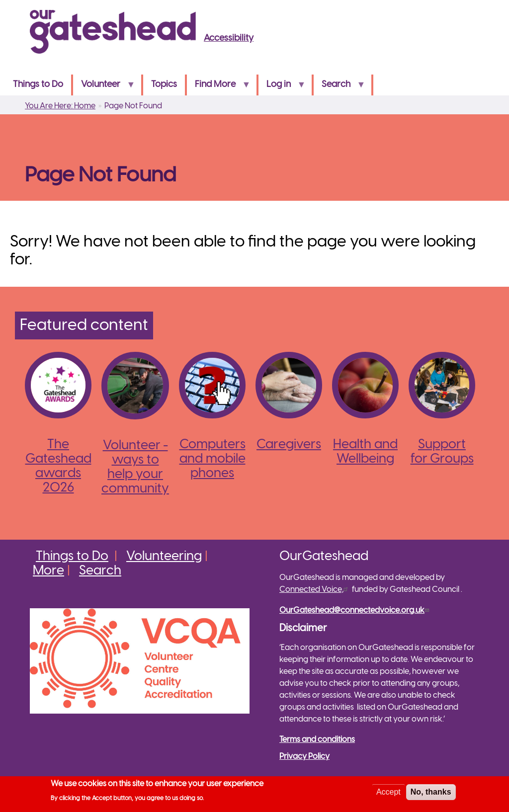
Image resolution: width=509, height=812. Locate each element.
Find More (218, 88)
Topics (164, 85)
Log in (282, 88)
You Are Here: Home (60, 106)
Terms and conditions (317, 740)
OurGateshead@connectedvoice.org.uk (355, 610)
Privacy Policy (304, 757)
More (48, 571)
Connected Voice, (315, 590)
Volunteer (104, 88)
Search (339, 88)
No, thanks (431, 794)
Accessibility (229, 39)
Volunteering (164, 557)
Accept (388, 794)
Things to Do (38, 85)
